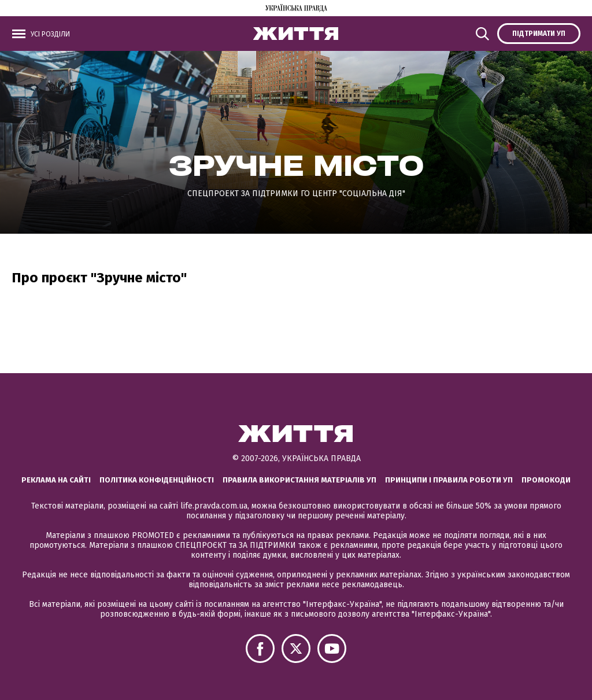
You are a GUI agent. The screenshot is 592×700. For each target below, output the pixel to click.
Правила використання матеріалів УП (299, 480)
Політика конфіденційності (157, 480)
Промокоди (546, 480)
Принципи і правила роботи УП (449, 480)
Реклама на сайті (56, 480)
